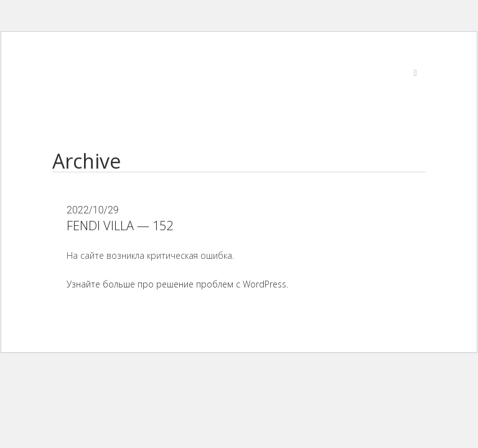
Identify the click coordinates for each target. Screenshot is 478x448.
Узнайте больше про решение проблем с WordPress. (177, 284)
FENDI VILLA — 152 (120, 226)
